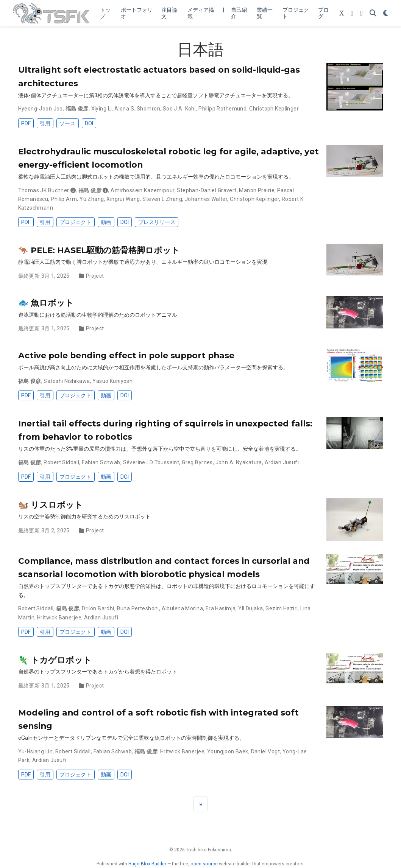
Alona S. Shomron (137, 109)
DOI (89, 123)
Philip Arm (64, 199)
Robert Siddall (61, 462)
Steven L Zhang (162, 199)
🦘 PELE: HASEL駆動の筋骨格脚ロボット (99, 250)
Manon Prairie (257, 190)
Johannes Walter (206, 199)
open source (204, 864)
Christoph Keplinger (274, 109)
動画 (106, 222)
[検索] (373, 13)
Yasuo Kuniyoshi (113, 381)
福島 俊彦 (77, 109)
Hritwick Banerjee (59, 618)
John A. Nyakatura (239, 462)
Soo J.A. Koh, (179, 109)
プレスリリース (157, 222)
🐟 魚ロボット (46, 303)
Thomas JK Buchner (44, 190)
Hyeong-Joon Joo (41, 109)
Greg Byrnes (197, 462)
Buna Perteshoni (138, 608)
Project (95, 276)
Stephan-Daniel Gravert (207, 190)
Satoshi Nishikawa (67, 381)
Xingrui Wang (123, 199)
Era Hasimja (221, 608)
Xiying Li (102, 109)
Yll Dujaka (250, 608)
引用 (45, 123)
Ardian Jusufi (282, 462)
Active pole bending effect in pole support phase (126, 355)
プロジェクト (75, 222)
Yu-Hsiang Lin (35, 751)
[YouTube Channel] (352, 13)
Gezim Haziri (282, 608)
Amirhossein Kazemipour (142, 190)
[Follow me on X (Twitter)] (342, 13)
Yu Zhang (92, 199)
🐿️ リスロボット (51, 505)
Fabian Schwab (101, 462)
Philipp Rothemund (222, 109)
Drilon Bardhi (98, 608)
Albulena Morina (182, 608)
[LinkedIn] (361, 13)
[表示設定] (386, 13)
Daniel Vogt (266, 751)
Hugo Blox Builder (147, 864)
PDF (26, 123)
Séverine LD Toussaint (151, 462)
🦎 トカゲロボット (55, 660)
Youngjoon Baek (228, 751)
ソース (67, 123)
